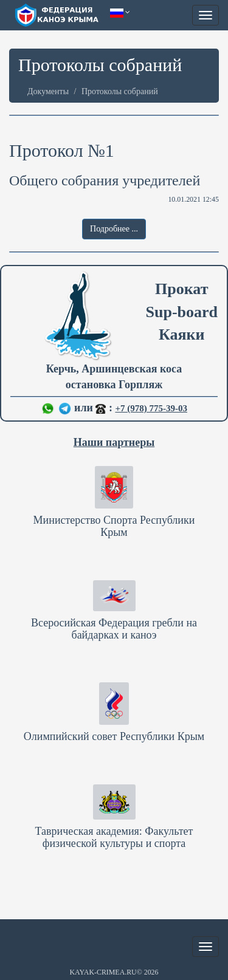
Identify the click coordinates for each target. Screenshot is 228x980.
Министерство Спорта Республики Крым (114, 526)
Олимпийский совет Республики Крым (114, 736)
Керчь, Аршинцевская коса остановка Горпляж (114, 380)
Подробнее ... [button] (114, 229)
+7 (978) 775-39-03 (151, 408)
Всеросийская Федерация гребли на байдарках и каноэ (114, 629)
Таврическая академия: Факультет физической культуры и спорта (114, 837)
